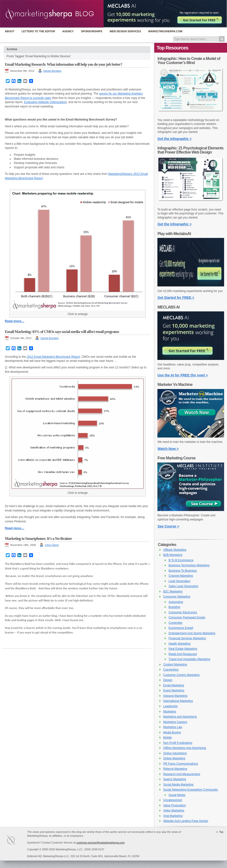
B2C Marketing (173, 592)
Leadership (170, 706)
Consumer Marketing (177, 597)
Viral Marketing (173, 816)
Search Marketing (175, 779)
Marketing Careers (175, 722)
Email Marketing (174, 685)
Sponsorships (92, 31)
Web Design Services (125, 31)
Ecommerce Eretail (181, 628)
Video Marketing (174, 811)
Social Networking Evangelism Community (191, 790)
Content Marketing (175, 665)
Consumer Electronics (183, 612)
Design (168, 680)
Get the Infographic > (175, 139)
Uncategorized (173, 800)
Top (221, 832)
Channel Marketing (181, 576)
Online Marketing (174, 758)
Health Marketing (180, 644)
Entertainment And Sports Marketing (192, 633)
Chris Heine (52, 545)
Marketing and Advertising (180, 717)
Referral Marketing (175, 769)
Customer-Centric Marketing (181, 675)
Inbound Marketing (175, 696)
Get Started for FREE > (176, 298)
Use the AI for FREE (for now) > (183, 375)
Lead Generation (179, 581)
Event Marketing (174, 690)
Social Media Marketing (178, 785)
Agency (68, 31)
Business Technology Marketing (189, 565)
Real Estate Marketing (183, 649)
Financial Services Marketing (187, 638)
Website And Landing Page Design (186, 821)
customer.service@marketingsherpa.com (100, 843)
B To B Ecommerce (181, 560)
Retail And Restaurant (183, 654)
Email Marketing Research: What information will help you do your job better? (64, 64)
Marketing (170, 712)
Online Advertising (175, 753)
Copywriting (171, 670)
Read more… (15, 321)
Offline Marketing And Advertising (185, 748)
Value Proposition (174, 805)
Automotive (176, 602)
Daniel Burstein (53, 71)
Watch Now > (168, 449)
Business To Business (183, 571)
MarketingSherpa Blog (52, 14)
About (10, 31)
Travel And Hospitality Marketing (189, 659)
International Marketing (178, 701)
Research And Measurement (182, 774)
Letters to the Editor (38, 31)
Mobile (167, 738)
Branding (174, 607)
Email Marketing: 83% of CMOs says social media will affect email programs (62, 332)
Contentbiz (175, 623)
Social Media (177, 795)
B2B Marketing (173, 555)
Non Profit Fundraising (178, 743)
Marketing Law (173, 727)
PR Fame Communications (181, 764)
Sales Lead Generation (183, 586)
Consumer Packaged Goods (187, 617)
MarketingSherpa (16, 841)
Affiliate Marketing (175, 550)
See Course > (168, 526)
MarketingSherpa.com (165, 31)
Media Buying (172, 732)
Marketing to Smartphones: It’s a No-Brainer (38, 539)
